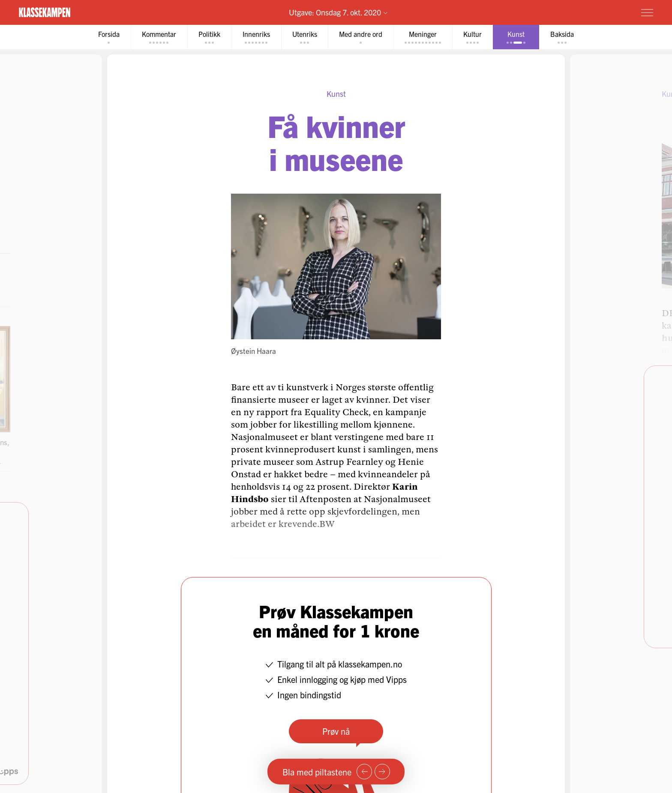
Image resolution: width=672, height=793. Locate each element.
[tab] (109, 37)
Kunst (336, 94)
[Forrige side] (364, 772)
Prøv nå (336, 731)
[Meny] (647, 12)
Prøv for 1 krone (596, 12)
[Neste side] (382, 772)
